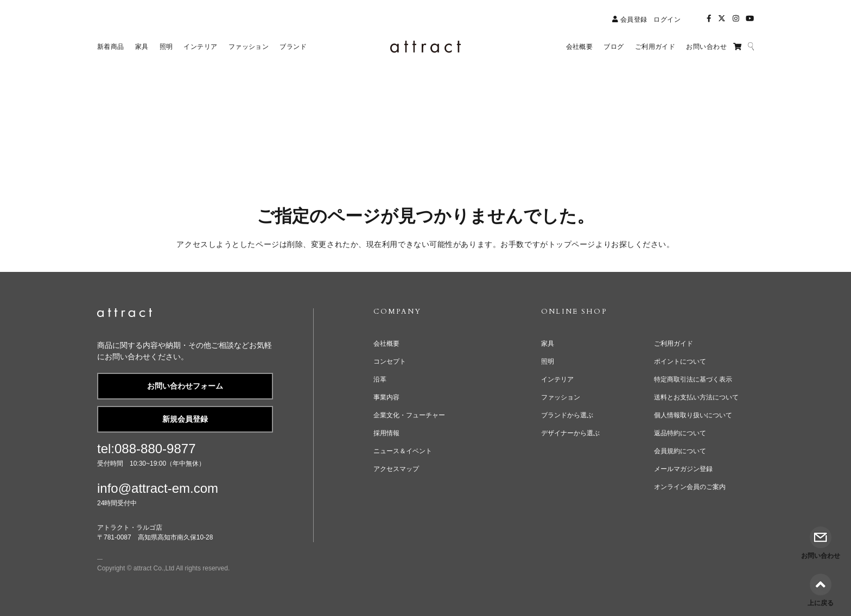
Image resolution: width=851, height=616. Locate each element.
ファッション (561, 397)
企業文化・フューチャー (409, 415)
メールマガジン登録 (683, 469)
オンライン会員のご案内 (690, 487)
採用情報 (386, 433)
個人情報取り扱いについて (693, 415)
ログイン (667, 20)
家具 (548, 344)
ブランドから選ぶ (567, 415)
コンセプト (390, 361)
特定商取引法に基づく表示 (693, 379)
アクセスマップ (396, 469)
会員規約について (680, 451)
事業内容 (386, 397)
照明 (548, 361)
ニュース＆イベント (403, 451)
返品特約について (680, 433)
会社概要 (386, 344)
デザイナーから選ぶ (570, 433)
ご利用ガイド (674, 344)
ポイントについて (680, 361)
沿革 (380, 379)
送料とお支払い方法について (696, 397)
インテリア (557, 379)
